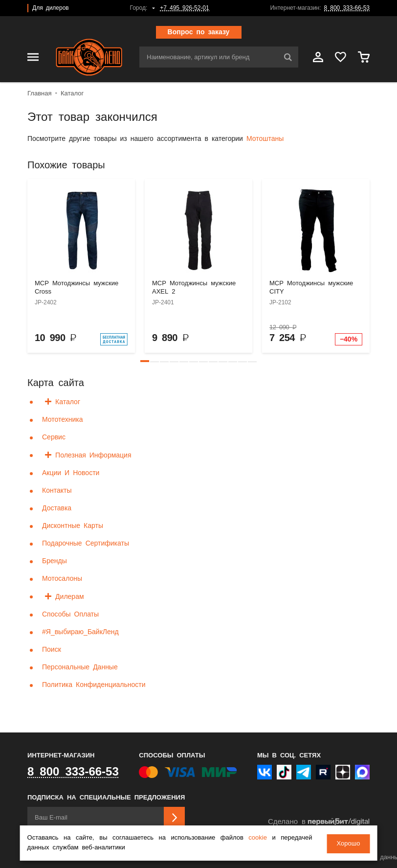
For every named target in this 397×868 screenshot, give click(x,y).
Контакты (57, 491)
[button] (145, 361)
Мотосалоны (62, 579)
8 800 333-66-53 (347, 8)
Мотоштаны (265, 139)
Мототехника (63, 420)
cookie (258, 839)
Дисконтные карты (73, 526)
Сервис (54, 437)
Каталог (68, 402)
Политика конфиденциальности (94, 685)
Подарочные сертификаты (86, 544)
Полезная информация (93, 456)
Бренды (55, 561)
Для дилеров (51, 8)
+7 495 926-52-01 (184, 8)
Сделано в (319, 822)
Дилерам (69, 597)
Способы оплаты (70, 615)
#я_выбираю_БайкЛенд (80, 632)
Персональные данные (80, 667)
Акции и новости (71, 473)
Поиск (52, 650)
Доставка (57, 508)
